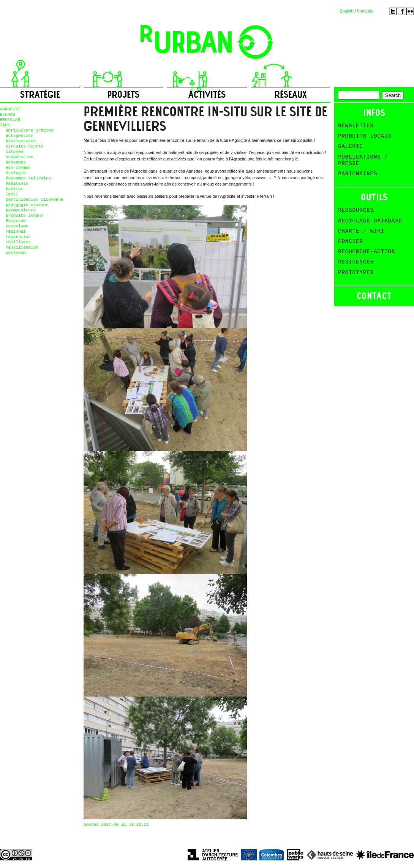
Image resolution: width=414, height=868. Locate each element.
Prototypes (356, 273)
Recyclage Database (370, 221)
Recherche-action (367, 252)
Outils (374, 197)
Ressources (356, 210)
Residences (356, 262)
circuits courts (24, 146)
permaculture (21, 210)
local (12, 194)
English (346, 11)
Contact (374, 296)
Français (365, 11)
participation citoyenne (35, 200)
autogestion (20, 136)
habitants (17, 184)
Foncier (351, 241)
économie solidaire (28, 178)
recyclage (17, 226)
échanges (16, 162)
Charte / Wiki (361, 231)
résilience (18, 242)
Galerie (351, 146)
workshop (16, 253)
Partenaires (358, 174)
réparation (18, 237)
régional (16, 232)
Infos (374, 113)
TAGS (5, 125)
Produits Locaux (365, 136)
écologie (16, 173)
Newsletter (356, 126)
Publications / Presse (363, 160)
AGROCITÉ (10, 109)
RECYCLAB (10, 120)
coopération (20, 157)
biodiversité (21, 141)
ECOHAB (8, 114)
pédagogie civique (27, 205)
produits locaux (24, 216)
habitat (14, 189)
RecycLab (16, 221)
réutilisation (22, 248)
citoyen (14, 152)
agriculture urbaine (29, 130)
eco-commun (18, 168)
